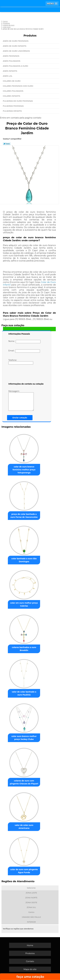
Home (30, 945)
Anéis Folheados (12, 61)
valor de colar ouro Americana (24, 827)
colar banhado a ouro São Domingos (24, 560)
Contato (30, 961)
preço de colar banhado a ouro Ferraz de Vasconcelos (24, 516)
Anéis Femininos (11, 56)
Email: (24, 351)
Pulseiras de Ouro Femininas (18, 101)
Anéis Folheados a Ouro (16, 66)
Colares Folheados (13, 91)
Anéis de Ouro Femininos (16, 41)
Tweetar (7, 144)
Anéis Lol (8, 76)
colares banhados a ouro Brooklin (24, 649)
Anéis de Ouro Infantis (15, 46)
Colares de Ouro (12, 81)
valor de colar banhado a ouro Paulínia (24, 693)
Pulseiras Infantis (13, 111)
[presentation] (26, 374)
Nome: (24, 342)
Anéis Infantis (10, 71)
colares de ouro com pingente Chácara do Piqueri (24, 782)
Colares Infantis (12, 96)
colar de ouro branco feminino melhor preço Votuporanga (24, 470)
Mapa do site (30, 969)
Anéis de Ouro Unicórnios (17, 51)
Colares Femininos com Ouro (18, 86)
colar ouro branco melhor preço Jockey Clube (24, 738)
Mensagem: (21, 400)
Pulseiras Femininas (13, 106)
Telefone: (21, 362)
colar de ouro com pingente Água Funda (24, 871)
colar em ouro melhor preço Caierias (24, 604)
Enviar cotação (20, 418)
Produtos (30, 36)
